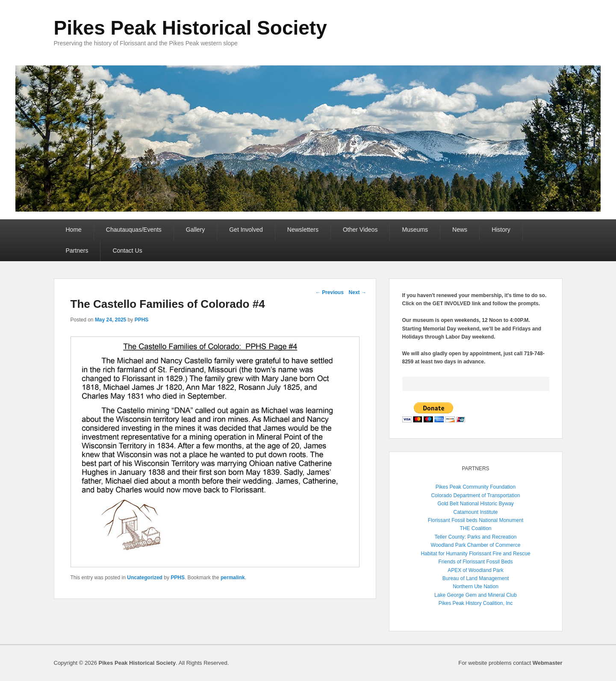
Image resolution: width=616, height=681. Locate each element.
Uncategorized (145, 578)
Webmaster (548, 663)
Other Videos (360, 230)
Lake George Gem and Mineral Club (476, 595)
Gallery (195, 230)
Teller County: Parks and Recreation (475, 537)
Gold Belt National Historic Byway (476, 504)
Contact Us (127, 251)
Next (358, 292)
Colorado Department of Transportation (475, 495)
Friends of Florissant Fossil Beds (475, 562)
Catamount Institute (475, 512)
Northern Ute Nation (476, 587)
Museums (415, 230)
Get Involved (246, 230)
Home (74, 230)
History (501, 230)
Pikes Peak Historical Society (190, 28)
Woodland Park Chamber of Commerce (476, 545)
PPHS (142, 320)
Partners (77, 251)
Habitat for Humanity (444, 554)
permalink (233, 578)
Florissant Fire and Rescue (500, 554)
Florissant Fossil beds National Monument (476, 520)
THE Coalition (475, 528)
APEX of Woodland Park (476, 570)
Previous (330, 292)
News (460, 230)
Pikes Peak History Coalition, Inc (476, 603)
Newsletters (303, 230)
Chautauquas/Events (134, 230)
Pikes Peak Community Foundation (476, 487)
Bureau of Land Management (476, 578)
